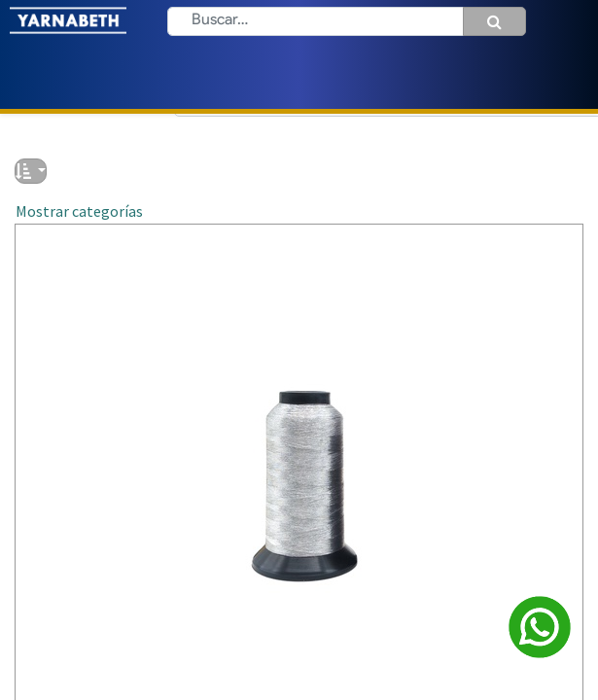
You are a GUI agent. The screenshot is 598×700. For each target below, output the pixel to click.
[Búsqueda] (494, 21)
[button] (31, 171)
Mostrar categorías (79, 211)
